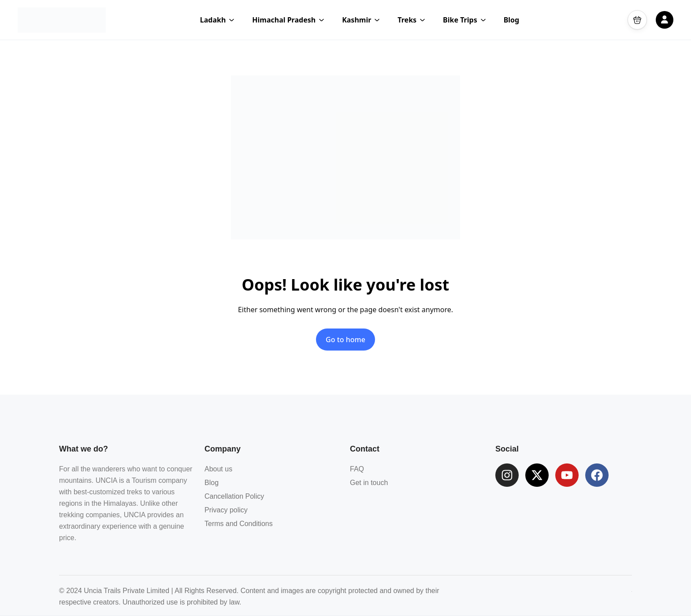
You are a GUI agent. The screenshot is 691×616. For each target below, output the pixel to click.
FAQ (357, 469)
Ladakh (217, 20)
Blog (512, 20)
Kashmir (361, 20)
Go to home (345, 340)
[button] (637, 20)
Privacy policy (226, 510)
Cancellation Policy (234, 496)
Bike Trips (464, 20)
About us (218, 469)
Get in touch (369, 483)
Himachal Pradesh (288, 20)
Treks (411, 20)
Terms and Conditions (239, 524)
